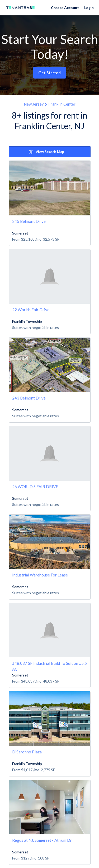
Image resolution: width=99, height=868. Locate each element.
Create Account (65, 8)
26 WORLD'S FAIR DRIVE (35, 487)
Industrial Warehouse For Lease (40, 575)
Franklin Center (62, 104)
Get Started (49, 73)
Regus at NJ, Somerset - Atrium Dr (42, 840)
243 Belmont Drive (29, 398)
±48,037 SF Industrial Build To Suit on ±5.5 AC (49, 666)
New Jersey (34, 104)
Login (89, 8)
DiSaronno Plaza (27, 752)
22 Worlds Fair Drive (31, 310)
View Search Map (47, 152)
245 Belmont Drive (29, 221)
